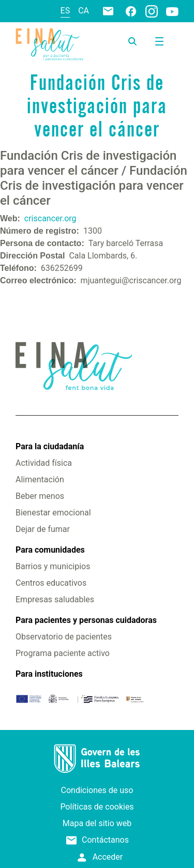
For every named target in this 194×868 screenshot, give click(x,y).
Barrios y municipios (53, 566)
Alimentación (40, 479)
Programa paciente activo (63, 653)
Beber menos (40, 496)
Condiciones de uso (97, 790)
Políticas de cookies (97, 807)
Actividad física (44, 463)
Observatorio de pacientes (64, 637)
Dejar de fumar (43, 529)
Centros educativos (51, 583)
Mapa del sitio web (97, 823)
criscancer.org (50, 218)
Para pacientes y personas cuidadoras (86, 620)
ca (84, 11)
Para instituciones (49, 674)
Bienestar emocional (53, 513)
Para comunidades (50, 550)
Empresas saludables (55, 599)
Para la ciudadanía (50, 446)
